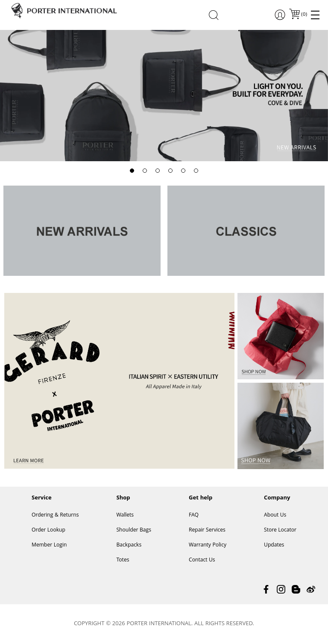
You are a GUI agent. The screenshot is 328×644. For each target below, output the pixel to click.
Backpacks (129, 545)
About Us (275, 515)
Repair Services (207, 530)
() (304, 15)
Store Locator (280, 530)
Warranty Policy (208, 545)
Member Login (49, 545)
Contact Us (202, 560)
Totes (123, 560)
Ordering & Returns (55, 515)
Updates (274, 545)
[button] (132, 171)
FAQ (194, 515)
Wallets (125, 515)
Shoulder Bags (134, 530)
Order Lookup (48, 530)
